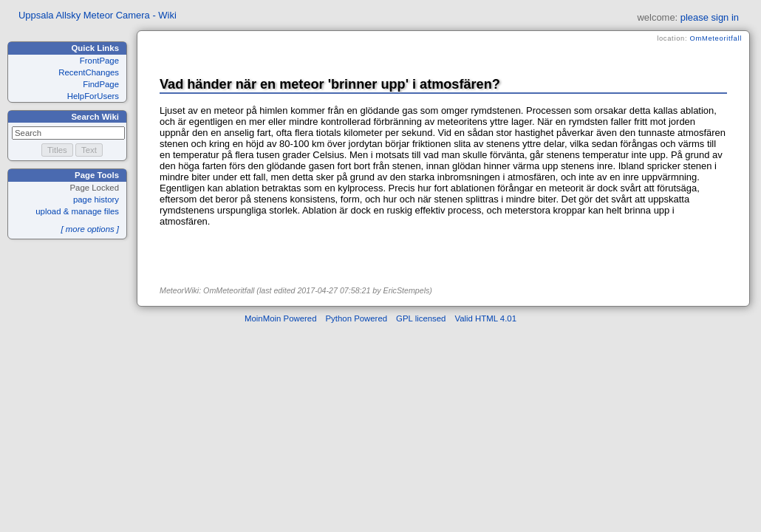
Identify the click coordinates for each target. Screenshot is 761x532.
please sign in (710, 17)
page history (96, 199)
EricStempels (407, 290)
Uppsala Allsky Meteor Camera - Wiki (98, 15)
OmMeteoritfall (716, 38)
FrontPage (99, 61)
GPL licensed (421, 318)
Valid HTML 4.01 (485, 318)
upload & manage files (77, 211)
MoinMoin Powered (281, 318)
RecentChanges (89, 72)
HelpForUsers (93, 96)
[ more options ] (90, 229)
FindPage (101, 84)
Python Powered (357, 318)
